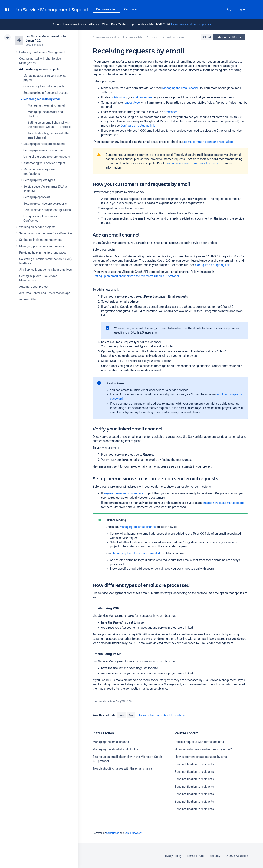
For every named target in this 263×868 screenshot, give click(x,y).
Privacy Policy (172, 856)
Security (215, 856)
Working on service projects (37, 227)
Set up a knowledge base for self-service (46, 233)
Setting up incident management (40, 240)
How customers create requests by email (201, 757)
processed (171, 112)
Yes (122, 715)
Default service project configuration (47, 210)
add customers (143, 97)
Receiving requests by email (42, 99)
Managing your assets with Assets (42, 246)
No (131, 715)
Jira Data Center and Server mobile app (45, 293)
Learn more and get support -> (191, 24)
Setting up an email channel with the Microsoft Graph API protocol (136, 276)
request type (132, 103)
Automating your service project (44, 163)
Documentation (106, 9)
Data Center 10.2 (230, 37)
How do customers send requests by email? (203, 749)
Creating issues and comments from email (192, 163)
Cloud (207, 37)
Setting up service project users (44, 144)
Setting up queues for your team (44, 150)
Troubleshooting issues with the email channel (123, 768)
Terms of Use (195, 856)
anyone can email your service (124, 493)
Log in (241, 9)
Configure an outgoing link (137, 126)
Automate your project (34, 287)
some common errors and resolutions (209, 142)
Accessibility (27, 299)
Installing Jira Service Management (42, 52)
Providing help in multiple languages (43, 253)
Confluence (113, 833)
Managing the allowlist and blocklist (137, 553)
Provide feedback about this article (162, 715)
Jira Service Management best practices (45, 270)
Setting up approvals (37, 197)
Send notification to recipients (194, 764)
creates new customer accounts (223, 503)
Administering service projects (39, 69)
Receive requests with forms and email (200, 742)
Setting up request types (39, 180)
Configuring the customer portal (44, 86)
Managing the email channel (46, 105)
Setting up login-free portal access (46, 93)
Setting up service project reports (45, 204)
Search (229, 9)
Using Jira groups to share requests (47, 157)
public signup (119, 97)
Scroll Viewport (133, 833)
